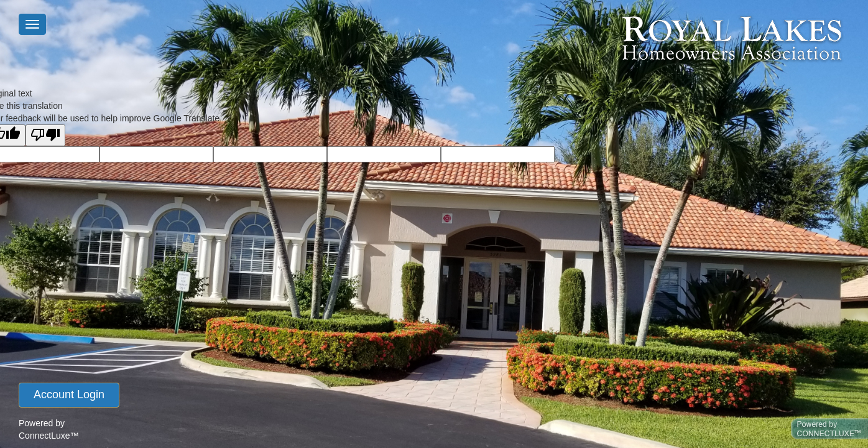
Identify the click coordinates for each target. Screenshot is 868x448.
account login (69, 394)
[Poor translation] (45, 135)
